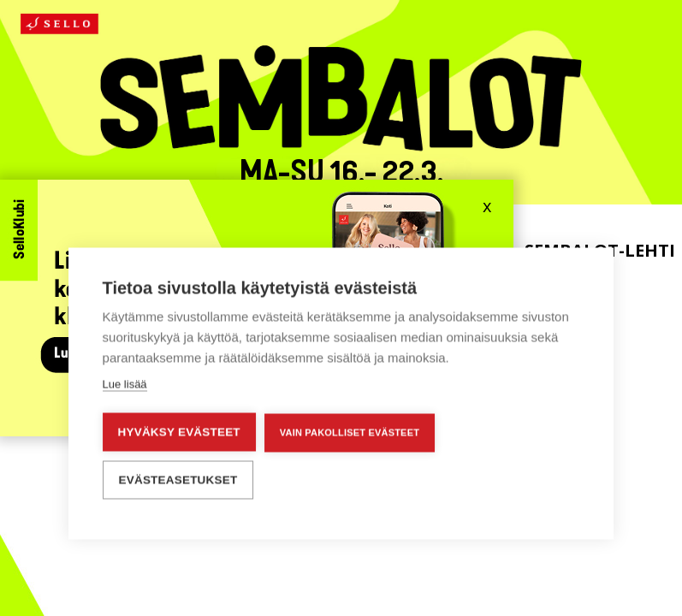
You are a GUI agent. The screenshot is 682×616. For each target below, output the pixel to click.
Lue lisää (125, 383)
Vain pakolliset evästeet (350, 431)
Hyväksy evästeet (179, 431)
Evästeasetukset (178, 479)
